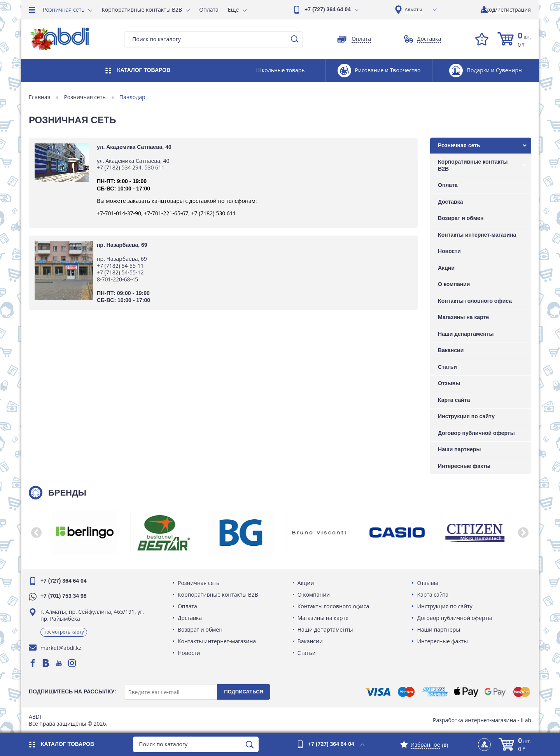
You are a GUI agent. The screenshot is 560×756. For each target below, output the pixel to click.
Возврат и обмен (460, 218)
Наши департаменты (465, 334)
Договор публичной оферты (476, 433)
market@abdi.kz (61, 648)
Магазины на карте (463, 317)
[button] (37, 533)
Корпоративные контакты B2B (142, 10)
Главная (40, 97)
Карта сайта (453, 400)
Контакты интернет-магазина (477, 235)
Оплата (209, 10)
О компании (453, 284)
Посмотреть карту (64, 632)
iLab (526, 720)
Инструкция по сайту (466, 416)
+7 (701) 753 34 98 (64, 596)
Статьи (447, 367)
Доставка (450, 202)
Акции (446, 268)
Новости (449, 251)
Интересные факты (464, 466)
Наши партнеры (459, 449)
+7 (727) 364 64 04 (328, 9)
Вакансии (450, 350)
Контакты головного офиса (474, 301)
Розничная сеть (64, 10)
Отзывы (449, 383)
